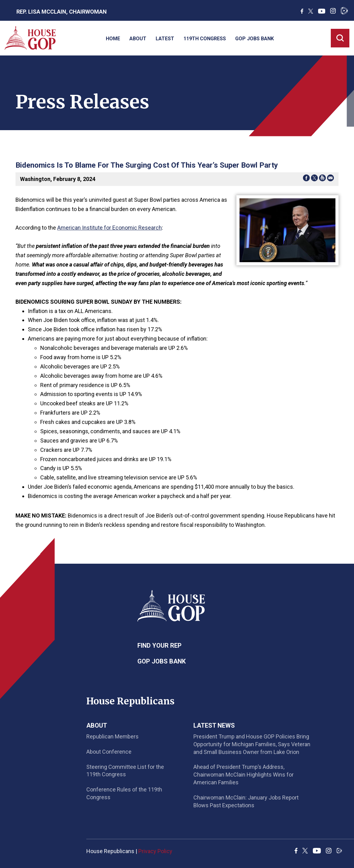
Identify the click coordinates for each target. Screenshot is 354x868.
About (138, 39)
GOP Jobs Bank (255, 39)
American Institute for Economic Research (110, 228)
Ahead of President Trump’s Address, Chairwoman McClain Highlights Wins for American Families (244, 775)
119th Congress (205, 39)
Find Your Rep (160, 645)
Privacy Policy (155, 851)
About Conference (109, 752)
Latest (165, 39)
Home (113, 39)
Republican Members (112, 736)
